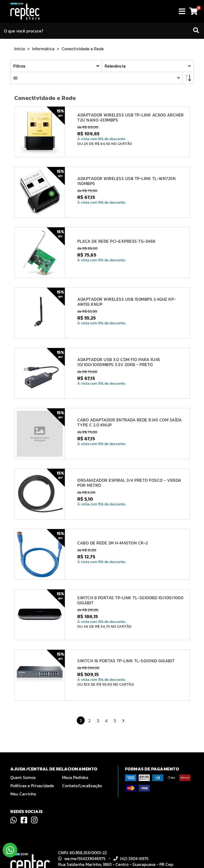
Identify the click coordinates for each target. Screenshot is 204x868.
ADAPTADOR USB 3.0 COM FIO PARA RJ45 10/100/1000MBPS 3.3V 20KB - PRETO (119, 362)
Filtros (19, 66)
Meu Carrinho (23, 794)
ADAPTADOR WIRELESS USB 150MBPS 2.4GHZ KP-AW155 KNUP (127, 302)
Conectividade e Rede (83, 49)
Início (20, 49)
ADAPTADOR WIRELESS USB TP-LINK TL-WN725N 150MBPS (126, 181)
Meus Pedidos (75, 777)
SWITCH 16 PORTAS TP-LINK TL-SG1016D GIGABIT (126, 661)
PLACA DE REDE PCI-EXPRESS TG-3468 (116, 241)
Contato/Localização (82, 786)
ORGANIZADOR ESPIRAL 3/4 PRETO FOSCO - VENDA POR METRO (129, 483)
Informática (43, 49)
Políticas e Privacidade (32, 786)
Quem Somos (23, 777)
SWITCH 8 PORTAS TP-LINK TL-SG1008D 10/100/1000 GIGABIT (130, 600)
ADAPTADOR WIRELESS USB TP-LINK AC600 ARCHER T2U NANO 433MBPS (131, 118)
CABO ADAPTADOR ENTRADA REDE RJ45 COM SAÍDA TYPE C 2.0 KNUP (129, 422)
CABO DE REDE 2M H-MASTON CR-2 (113, 543)
